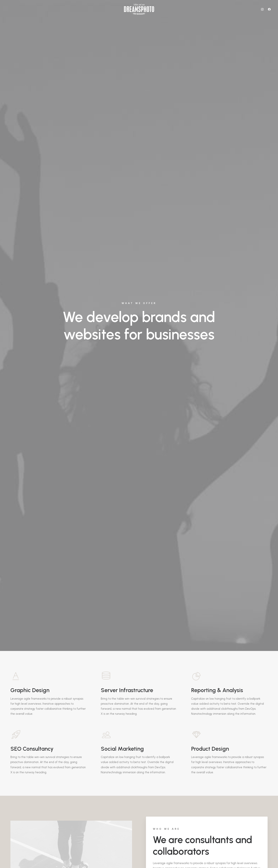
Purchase (32, 650)
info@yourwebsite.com (93, 780)
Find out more (168, 344)
